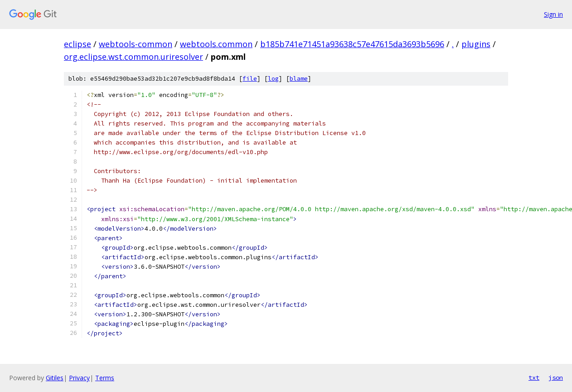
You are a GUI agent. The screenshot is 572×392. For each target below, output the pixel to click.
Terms (105, 378)
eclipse (78, 44)
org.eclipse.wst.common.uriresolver (133, 57)
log (273, 79)
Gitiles (55, 378)
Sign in (553, 14)
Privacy (79, 378)
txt (534, 377)
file (250, 79)
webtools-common (136, 44)
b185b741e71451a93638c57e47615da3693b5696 (352, 44)
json (556, 377)
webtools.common (216, 44)
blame (299, 79)
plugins (476, 44)
